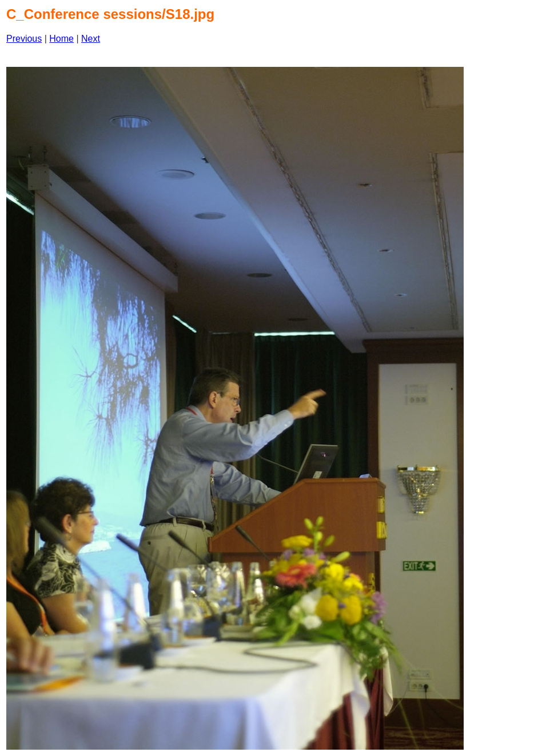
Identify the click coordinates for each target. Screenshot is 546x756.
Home (61, 39)
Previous (24, 39)
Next (91, 39)
